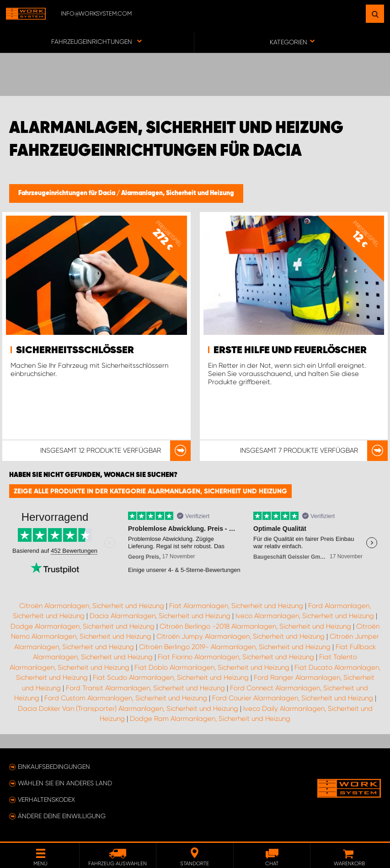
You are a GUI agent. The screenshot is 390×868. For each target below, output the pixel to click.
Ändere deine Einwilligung (62, 816)
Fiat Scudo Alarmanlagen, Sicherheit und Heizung (171, 677)
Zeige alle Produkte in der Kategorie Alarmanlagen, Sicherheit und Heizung (150, 491)
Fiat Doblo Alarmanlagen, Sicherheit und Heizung (212, 667)
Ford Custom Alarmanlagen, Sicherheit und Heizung (126, 698)
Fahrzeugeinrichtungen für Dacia (67, 193)
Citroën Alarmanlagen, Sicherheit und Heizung (92, 606)
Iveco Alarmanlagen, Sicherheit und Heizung (305, 616)
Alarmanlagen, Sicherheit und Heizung (178, 193)
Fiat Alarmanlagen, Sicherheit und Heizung (236, 606)
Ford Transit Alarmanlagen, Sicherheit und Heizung (145, 688)
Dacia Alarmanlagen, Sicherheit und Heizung (160, 616)
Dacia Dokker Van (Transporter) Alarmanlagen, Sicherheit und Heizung (128, 709)
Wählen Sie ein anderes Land (65, 783)
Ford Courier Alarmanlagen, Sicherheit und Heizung (293, 698)
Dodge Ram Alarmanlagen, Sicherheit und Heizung (210, 719)
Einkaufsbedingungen (54, 767)
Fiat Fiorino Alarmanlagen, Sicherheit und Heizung (236, 657)
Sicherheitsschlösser (75, 350)
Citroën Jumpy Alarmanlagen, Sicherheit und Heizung (240, 636)
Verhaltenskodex (46, 799)
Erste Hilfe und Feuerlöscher (290, 350)
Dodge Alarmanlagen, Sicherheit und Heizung (83, 626)
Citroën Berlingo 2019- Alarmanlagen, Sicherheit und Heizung (235, 647)
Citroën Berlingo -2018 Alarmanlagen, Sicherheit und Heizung (255, 626)
